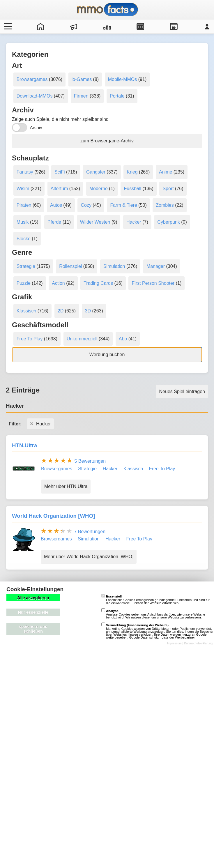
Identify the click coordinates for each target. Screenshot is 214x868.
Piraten (24, 205)
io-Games (82, 79)
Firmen (81, 96)
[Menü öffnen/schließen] (7, 26)
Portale (117, 96)
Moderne (99, 189)
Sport (168, 189)
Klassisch (26, 311)
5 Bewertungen (90, 461)
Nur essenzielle (33, 612)
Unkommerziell (82, 339)
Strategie (26, 266)
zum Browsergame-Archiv (107, 141)
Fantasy (25, 172)
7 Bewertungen (90, 532)
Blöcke (24, 239)
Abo (123, 339)
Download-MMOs (35, 96)
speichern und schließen (33, 629)
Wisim (23, 189)
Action (58, 283)
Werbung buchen (107, 355)
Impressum (174, 643)
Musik (23, 222)
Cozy (86, 205)
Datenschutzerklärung (198, 643)
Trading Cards (98, 283)
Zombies (165, 205)
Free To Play (30, 339)
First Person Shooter (153, 283)
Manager (156, 266)
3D (88, 311)
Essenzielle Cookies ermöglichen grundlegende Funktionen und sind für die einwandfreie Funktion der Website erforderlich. (155, 600)
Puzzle (24, 283)
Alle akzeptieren (33, 598)
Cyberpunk (168, 222)
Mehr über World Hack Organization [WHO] (89, 557)
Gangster (96, 172)
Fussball (132, 189)
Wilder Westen (95, 222)
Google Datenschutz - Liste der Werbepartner (162, 637)
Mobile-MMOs (123, 79)
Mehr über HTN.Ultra (66, 486)
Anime (166, 172)
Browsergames (32, 79)
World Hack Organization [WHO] (53, 516)
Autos (56, 205)
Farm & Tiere (123, 205)
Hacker (134, 222)
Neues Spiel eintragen (182, 391)
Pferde (54, 222)
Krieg (132, 172)
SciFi (60, 172)
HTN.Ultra (24, 445)
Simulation (114, 266)
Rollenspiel (70, 266)
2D (61, 311)
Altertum (59, 189)
